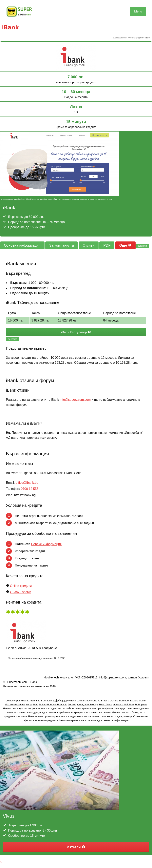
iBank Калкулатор (76, 332)
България (47, 701)
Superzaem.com (120, 38)
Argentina (35, 701)
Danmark (124, 701)
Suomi (143, 701)
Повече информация (46, 544)
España (134, 701)
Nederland (19, 705)
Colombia (113, 701)
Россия (72, 705)
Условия (143, 677)
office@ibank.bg (27, 483)
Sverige (94, 705)
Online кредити (136, 38)
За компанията (62, 245)
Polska (43, 705)
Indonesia (118, 705)
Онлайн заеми (20, 592)
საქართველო (61, 701)
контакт (132, 677)
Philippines (141, 705)
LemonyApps (13, 701)
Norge (29, 705)
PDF (107, 245)
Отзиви (89, 245)
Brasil (104, 701)
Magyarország (92, 701)
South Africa (105, 705)
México (9, 705)
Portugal (52, 705)
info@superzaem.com (75, 400)
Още (125, 245)
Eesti (73, 701)
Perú (36, 705)
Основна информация (22, 245)
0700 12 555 (30, 489)
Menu (138, 11)
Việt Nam (129, 705)
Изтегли (76, 847)
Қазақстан (83, 705)
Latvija (80, 701)
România (62, 705)
